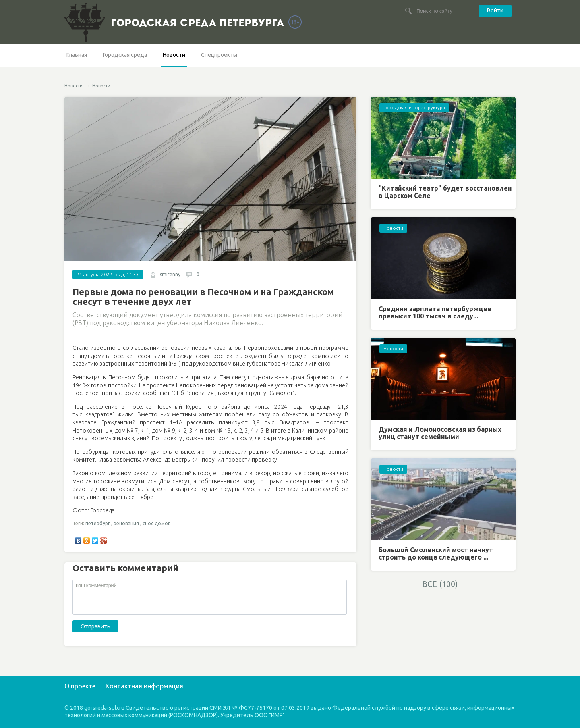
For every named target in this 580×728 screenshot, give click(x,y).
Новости (174, 55)
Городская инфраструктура (414, 107)
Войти (495, 10)
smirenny (170, 274)
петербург (98, 523)
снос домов (156, 523)
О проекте (80, 686)
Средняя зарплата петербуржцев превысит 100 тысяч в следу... (435, 312)
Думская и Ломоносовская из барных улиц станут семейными (440, 433)
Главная (77, 55)
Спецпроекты (219, 55)
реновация (126, 523)
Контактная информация (144, 686)
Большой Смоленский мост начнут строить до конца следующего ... (436, 553)
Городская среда (125, 55)
